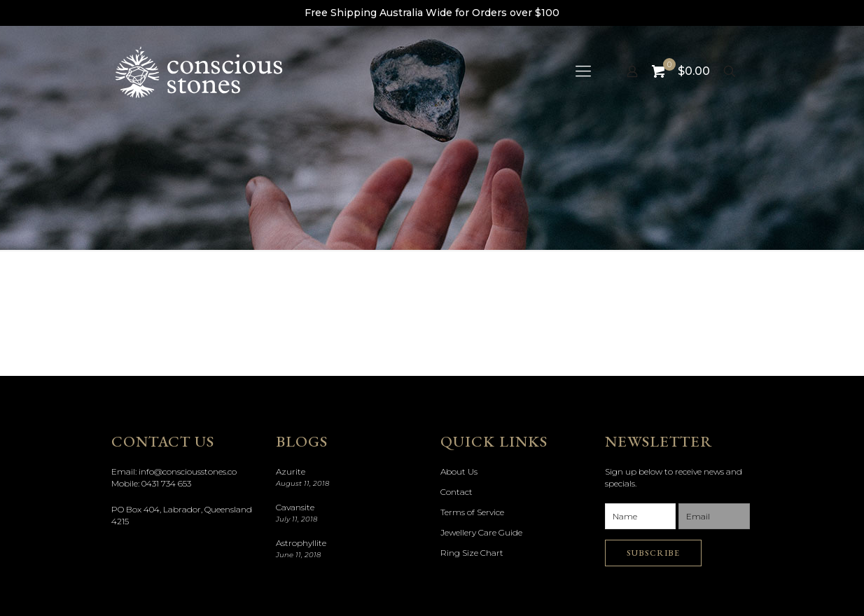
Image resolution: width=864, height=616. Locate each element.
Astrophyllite (301, 543)
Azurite (291, 471)
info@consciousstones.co (188, 471)
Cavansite (295, 507)
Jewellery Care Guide (481, 532)
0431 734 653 (166, 483)
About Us (459, 471)
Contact (457, 492)
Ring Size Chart (472, 553)
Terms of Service (472, 512)
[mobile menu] (583, 71)
